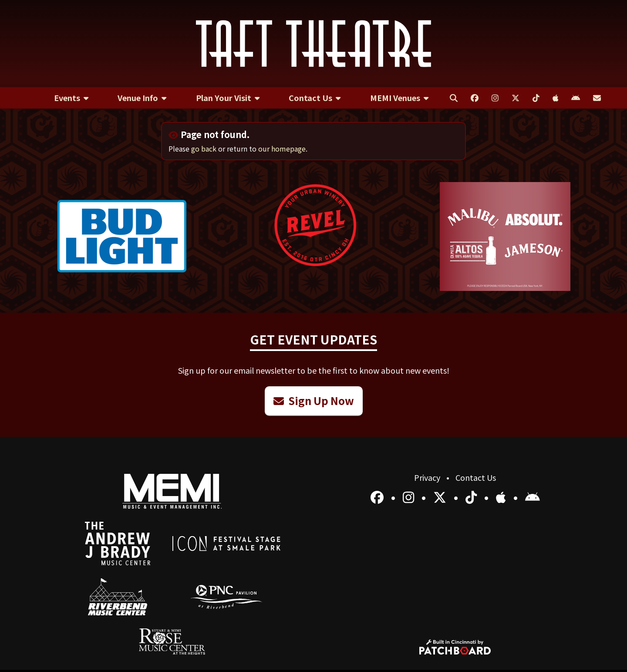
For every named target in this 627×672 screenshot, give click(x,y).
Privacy (428, 477)
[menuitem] (71, 98)
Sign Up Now (314, 400)
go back (204, 149)
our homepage (282, 149)
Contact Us (476, 477)
